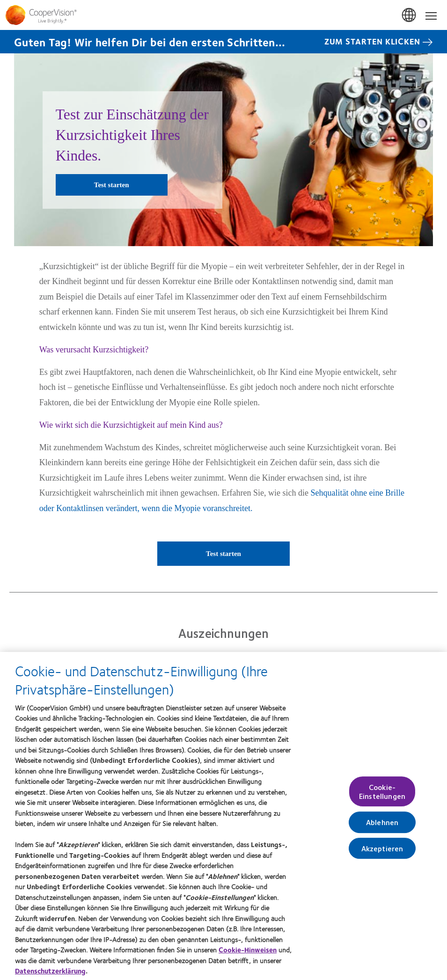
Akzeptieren (382, 852)
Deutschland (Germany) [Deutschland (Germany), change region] (410, 15)
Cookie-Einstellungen (382, 796)
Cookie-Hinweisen (248, 954)
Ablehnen (382, 826)
